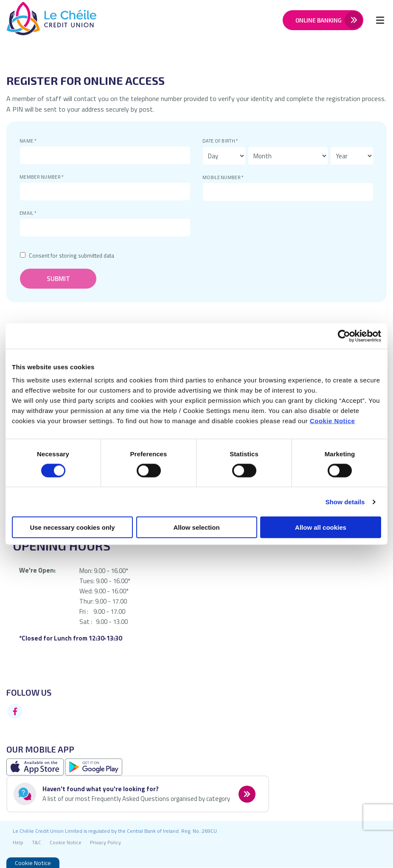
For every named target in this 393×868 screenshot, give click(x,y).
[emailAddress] (105, 228)
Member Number (20, 174)
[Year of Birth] (352, 156)
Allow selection (196, 527)
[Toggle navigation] (380, 20)
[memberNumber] (105, 191)
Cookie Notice (333, 421)
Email (20, 210)
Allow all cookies (321, 527)
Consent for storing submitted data (72, 256)
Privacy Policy (105, 843)
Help (18, 843)
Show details (345, 501)
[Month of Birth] (288, 156)
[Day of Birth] (224, 156)
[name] (105, 155)
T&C (36, 843)
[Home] (45, 20)
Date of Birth (203, 138)
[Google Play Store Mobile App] (94, 767)
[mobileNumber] (288, 192)
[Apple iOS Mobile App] (36, 767)
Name (20, 138)
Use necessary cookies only (72, 527)
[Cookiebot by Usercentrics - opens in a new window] (344, 336)
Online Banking (318, 20)
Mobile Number (203, 174)
